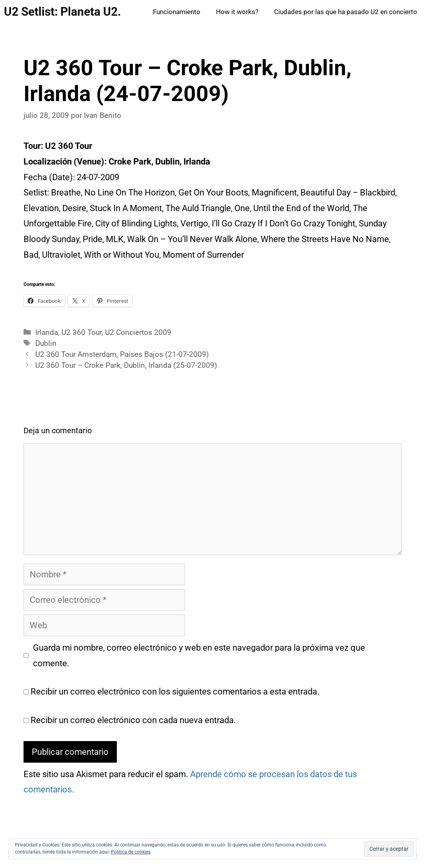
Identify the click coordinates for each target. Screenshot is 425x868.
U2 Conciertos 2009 (138, 333)
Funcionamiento (177, 12)
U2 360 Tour (82, 333)
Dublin (46, 344)
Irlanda (47, 333)
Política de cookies (131, 852)
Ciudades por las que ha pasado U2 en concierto (346, 12)
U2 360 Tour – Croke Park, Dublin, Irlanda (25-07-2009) (126, 365)
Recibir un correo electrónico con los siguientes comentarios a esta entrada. (175, 692)
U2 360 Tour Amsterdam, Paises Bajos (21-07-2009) (122, 354)
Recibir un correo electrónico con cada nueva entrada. (133, 720)
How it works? (237, 12)
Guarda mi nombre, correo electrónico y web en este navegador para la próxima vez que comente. (199, 656)
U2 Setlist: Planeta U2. (63, 12)
